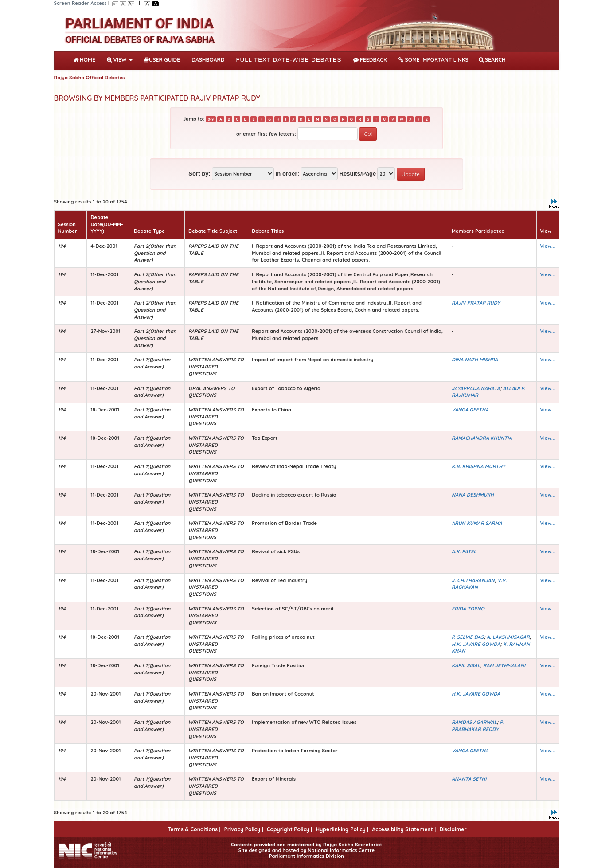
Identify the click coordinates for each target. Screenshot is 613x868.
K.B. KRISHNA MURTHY (478, 466)
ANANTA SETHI (469, 779)
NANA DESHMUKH (473, 495)
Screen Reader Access (80, 3)
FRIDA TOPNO (468, 609)
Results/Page (357, 174)
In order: (287, 174)
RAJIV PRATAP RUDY (476, 303)
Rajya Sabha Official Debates (90, 78)
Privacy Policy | (244, 829)
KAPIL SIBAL (466, 665)
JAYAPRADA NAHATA (476, 388)
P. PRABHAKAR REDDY (478, 726)
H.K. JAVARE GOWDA (476, 644)
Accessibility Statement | (404, 829)
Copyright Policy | (290, 829)
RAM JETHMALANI (504, 665)
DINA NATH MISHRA (475, 360)
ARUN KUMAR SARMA (477, 523)
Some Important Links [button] (433, 60)
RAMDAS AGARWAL (474, 722)
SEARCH (492, 60)
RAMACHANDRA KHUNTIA (482, 438)
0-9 (211, 119)
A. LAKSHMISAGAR (508, 637)
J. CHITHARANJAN (473, 580)
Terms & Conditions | (194, 829)
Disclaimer (453, 829)
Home (86, 59)
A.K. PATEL (464, 551)
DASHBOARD (208, 60)
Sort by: (199, 174)
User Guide (162, 60)
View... (548, 246)
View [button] (120, 60)
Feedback (370, 60)
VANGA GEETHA (470, 410)
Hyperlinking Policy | (342, 829)
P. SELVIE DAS (468, 637)
